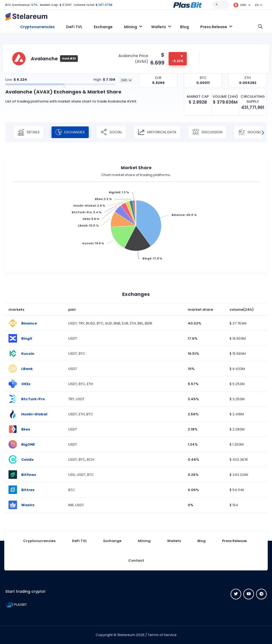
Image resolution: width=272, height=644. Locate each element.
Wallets (174, 541)
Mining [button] (131, 27)
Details (29, 132)
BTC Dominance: (18, 5)
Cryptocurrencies (37, 27)
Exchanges (70, 132)
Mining (144, 541)
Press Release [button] (214, 27)
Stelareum (126, 635)
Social (111, 132)
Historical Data (157, 132)
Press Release (234, 541)
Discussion (207, 132)
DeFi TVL (74, 27)
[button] (188, 5)
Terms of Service (162, 635)
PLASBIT (16, 605)
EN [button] (257, 5)
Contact (136, 560)
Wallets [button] (159, 27)
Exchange (103, 27)
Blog (184, 27)
